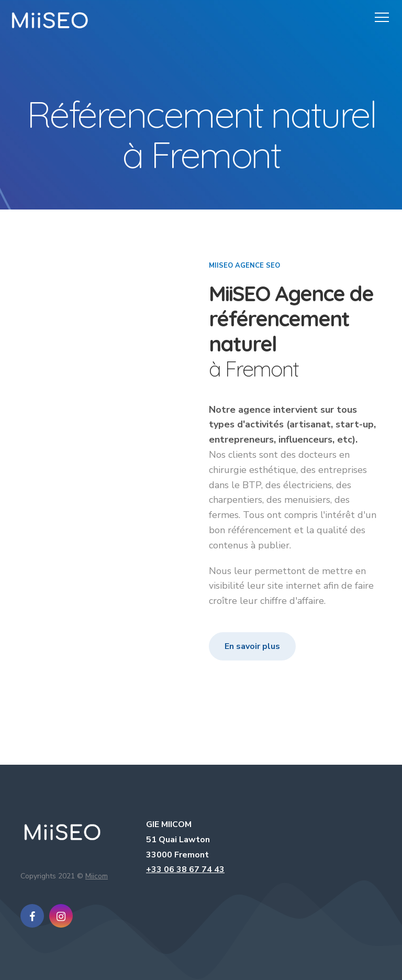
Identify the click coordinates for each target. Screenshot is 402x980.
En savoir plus (252, 646)
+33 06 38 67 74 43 (185, 869)
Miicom (97, 876)
